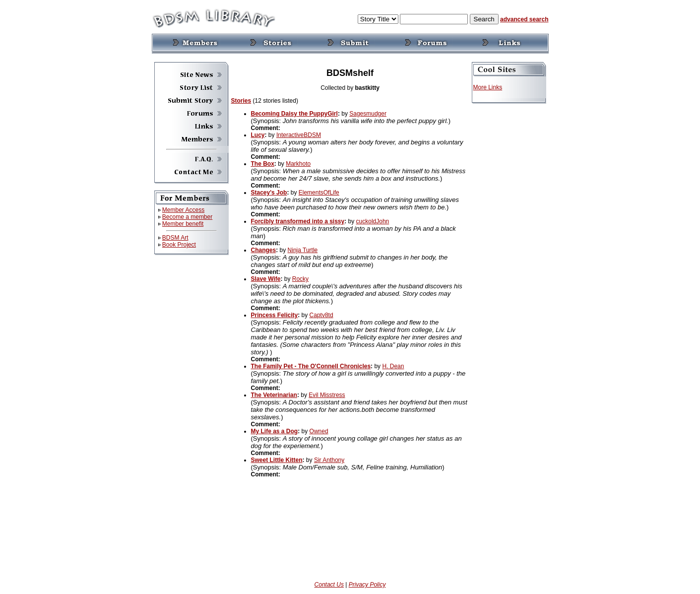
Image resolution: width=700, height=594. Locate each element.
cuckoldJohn (373, 221)
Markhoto (298, 164)
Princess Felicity (275, 315)
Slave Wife (266, 279)
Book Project (179, 245)
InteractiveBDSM (299, 135)
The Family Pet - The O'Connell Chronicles (311, 366)
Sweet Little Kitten (277, 460)
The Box (263, 164)
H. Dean (393, 366)
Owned (319, 431)
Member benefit (183, 224)
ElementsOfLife (319, 193)
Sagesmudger (368, 114)
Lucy (258, 135)
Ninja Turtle (303, 250)
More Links (488, 87)
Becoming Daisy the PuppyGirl (294, 114)
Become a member (187, 217)
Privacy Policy (367, 585)
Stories (241, 101)
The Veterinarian (274, 395)
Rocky (300, 279)
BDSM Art (175, 238)
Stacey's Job (269, 193)
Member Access (183, 210)
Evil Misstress (327, 395)
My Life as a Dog (275, 431)
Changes (264, 250)
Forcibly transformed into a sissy (298, 221)
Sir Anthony (329, 460)
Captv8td (321, 315)
